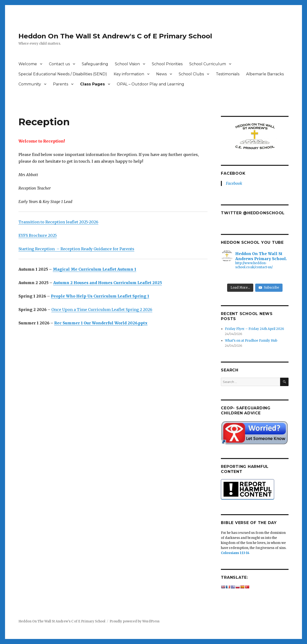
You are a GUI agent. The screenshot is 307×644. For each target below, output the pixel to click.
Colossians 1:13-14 (235, 553)
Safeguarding (95, 64)
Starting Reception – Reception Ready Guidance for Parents (76, 249)
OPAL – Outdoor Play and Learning (151, 84)
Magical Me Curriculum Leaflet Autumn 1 (94, 269)
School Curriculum (208, 64)
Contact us (59, 64)
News (161, 74)
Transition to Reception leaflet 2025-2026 (58, 222)
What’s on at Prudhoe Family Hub (251, 341)
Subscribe (269, 288)
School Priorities (167, 64)
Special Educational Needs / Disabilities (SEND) (63, 74)
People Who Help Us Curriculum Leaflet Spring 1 (100, 296)
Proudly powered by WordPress (135, 621)
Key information (129, 74)
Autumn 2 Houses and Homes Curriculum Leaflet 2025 (108, 283)
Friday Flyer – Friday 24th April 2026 (254, 329)
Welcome (28, 64)
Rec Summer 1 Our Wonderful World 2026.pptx (101, 323)
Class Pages (92, 84)
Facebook (233, 173)
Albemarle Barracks (265, 74)
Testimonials (228, 74)
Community (30, 84)
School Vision (127, 64)
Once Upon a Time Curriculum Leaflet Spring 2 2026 (102, 310)
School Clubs (191, 74)
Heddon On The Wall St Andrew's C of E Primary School (115, 36)
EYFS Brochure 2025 (38, 235)
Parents (61, 84)
